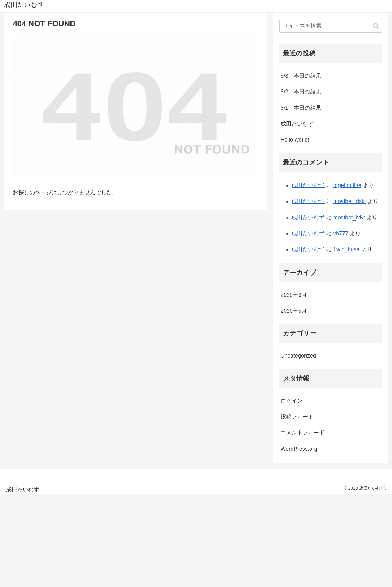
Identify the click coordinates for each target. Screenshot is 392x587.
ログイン (292, 401)
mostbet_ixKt (349, 218)
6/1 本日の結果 (301, 108)
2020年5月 (294, 311)
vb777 (341, 233)
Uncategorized (298, 356)
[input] (331, 26)
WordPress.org (299, 449)
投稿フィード (297, 417)
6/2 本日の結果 (301, 92)
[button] (376, 26)
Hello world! (295, 140)
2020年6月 (294, 295)
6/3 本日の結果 (301, 76)
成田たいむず (297, 124)
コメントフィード (303, 433)
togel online (347, 185)
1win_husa (346, 249)
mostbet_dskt (350, 201)
